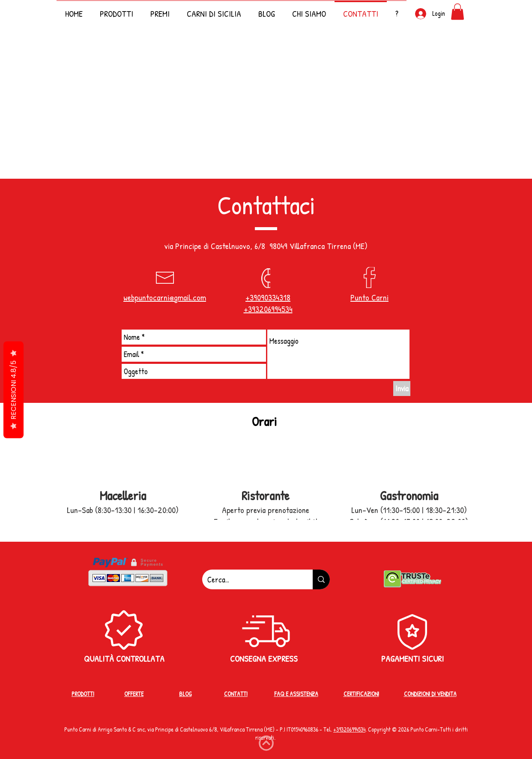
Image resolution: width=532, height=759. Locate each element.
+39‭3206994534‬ (349, 729)
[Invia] (402, 388)
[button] (397, 10)
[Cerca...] (251, 579)
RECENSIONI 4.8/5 (13, 390)
